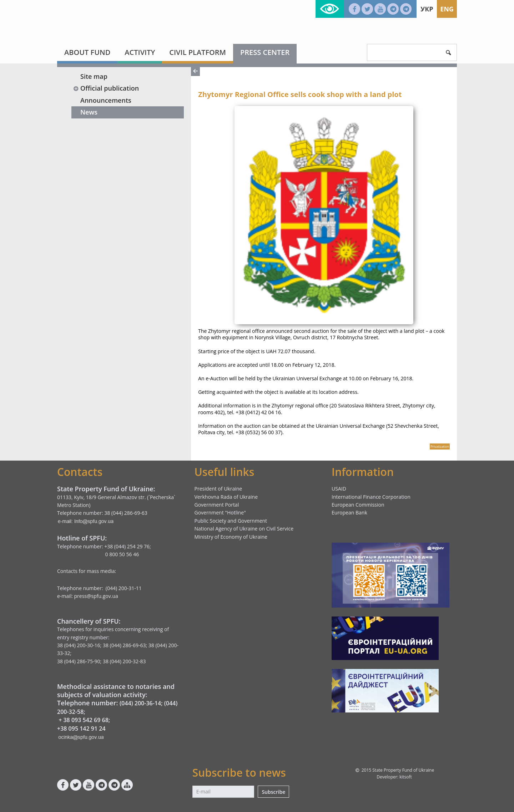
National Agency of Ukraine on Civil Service (244, 529)
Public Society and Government (231, 521)
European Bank (349, 512)
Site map (94, 76)
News (89, 112)
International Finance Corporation (371, 497)
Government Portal (217, 505)
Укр (427, 9)
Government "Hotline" (220, 512)
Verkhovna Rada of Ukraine (226, 497)
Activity (140, 52)
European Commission (358, 505)
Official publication (106, 88)
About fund (87, 52)
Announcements (106, 100)
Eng (447, 9)
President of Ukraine (218, 489)
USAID (339, 489)
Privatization (440, 446)
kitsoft (406, 777)
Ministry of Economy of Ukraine (231, 537)
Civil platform (198, 52)
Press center (265, 52)
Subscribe (273, 792)
